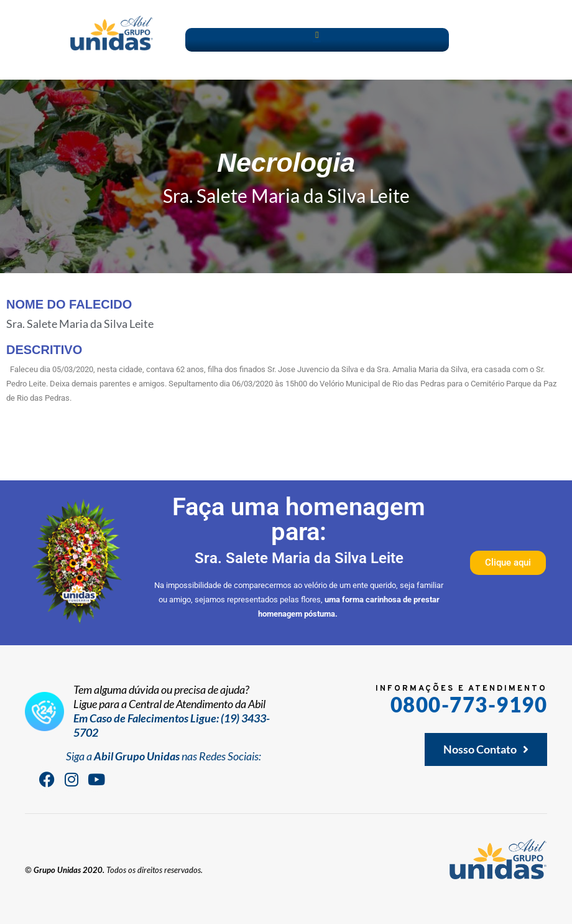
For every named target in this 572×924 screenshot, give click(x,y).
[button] (317, 35)
